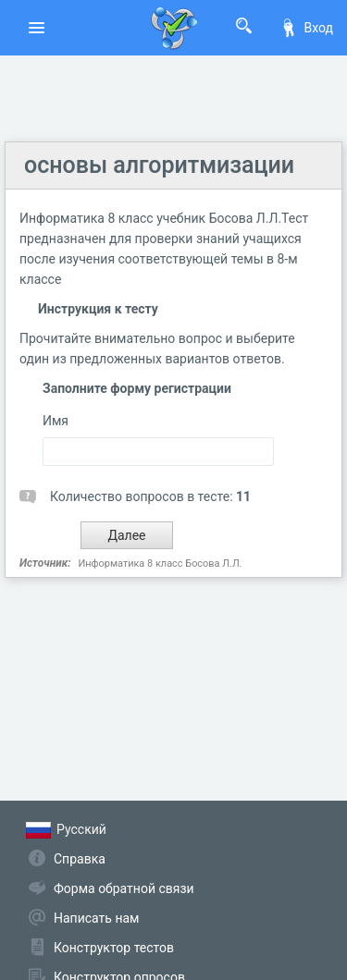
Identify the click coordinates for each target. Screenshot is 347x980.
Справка (80, 859)
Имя (56, 421)
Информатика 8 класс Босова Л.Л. (160, 563)
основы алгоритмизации (159, 165)
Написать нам (96, 918)
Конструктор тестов (114, 948)
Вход (306, 28)
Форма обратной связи (124, 888)
